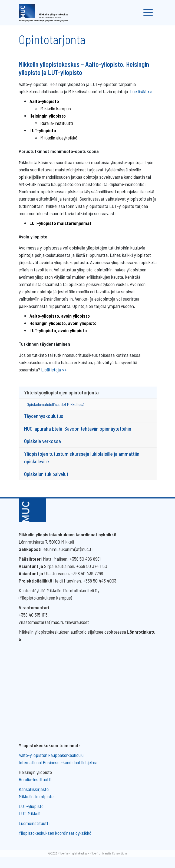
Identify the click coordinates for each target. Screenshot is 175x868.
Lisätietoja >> (54, 370)
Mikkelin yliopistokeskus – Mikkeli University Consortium (92, 853)
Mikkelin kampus (56, 108)
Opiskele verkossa (42, 441)
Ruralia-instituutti (57, 123)
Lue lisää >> (141, 91)
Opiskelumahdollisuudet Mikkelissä (56, 404)
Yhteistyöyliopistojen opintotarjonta (61, 392)
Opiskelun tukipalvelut (46, 474)
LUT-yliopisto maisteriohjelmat (60, 223)
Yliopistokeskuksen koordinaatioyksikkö (55, 833)
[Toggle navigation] (148, 13)
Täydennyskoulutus (44, 416)
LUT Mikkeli (29, 813)
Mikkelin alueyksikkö (59, 138)
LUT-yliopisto (31, 806)
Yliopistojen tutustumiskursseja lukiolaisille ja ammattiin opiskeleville (82, 458)
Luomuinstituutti (34, 823)
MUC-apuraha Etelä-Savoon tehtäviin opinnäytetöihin (78, 429)
